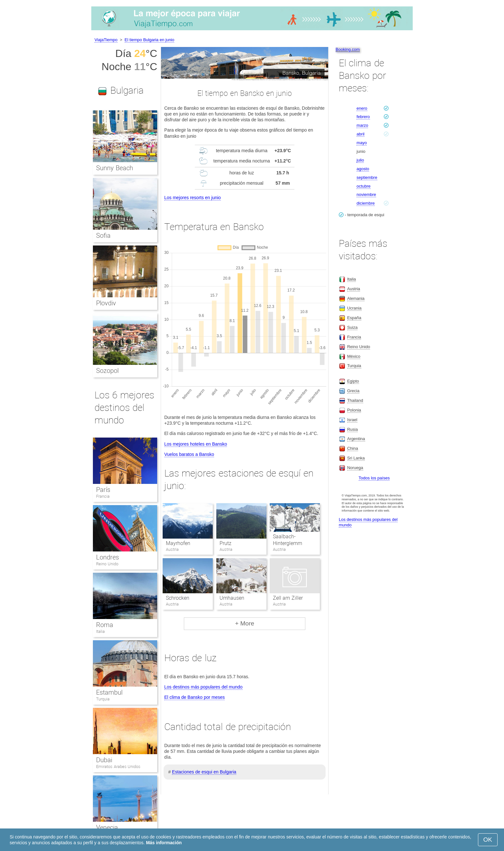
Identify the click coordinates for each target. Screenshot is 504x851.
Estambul (109, 692)
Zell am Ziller (288, 598)
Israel (352, 420)
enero (362, 108)
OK (488, 840)
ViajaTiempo (106, 40)
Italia (100, 631)
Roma (105, 625)
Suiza (352, 327)
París (103, 490)
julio (360, 160)
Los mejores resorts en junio (193, 198)
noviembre (366, 194)
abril (360, 134)
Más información (164, 843)
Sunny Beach (115, 168)
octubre (363, 186)
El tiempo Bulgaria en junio (150, 40)
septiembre (367, 177)
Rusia (352, 429)
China (353, 448)
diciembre (365, 203)
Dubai (104, 760)
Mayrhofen (178, 543)
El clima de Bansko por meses (194, 697)
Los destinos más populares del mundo (203, 687)
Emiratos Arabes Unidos (118, 767)
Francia (103, 496)
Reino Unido (107, 564)
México (354, 356)
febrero (363, 117)
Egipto (353, 381)
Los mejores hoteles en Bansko (196, 444)
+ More (245, 623)
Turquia (103, 699)
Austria (354, 289)
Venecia (107, 828)
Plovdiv (106, 303)
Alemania (356, 298)
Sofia (103, 236)
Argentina (356, 439)
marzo (362, 125)
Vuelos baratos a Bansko (189, 454)
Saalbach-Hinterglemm (288, 540)
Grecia (353, 391)
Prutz (225, 543)
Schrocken (178, 598)
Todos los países (374, 478)
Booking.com (348, 49)
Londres (108, 557)
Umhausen (232, 598)
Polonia (354, 410)
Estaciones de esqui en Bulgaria (204, 772)
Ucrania (354, 308)
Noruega (355, 468)
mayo (362, 143)
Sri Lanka (356, 458)
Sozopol (107, 371)
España (354, 318)
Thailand (355, 400)
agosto (363, 169)
